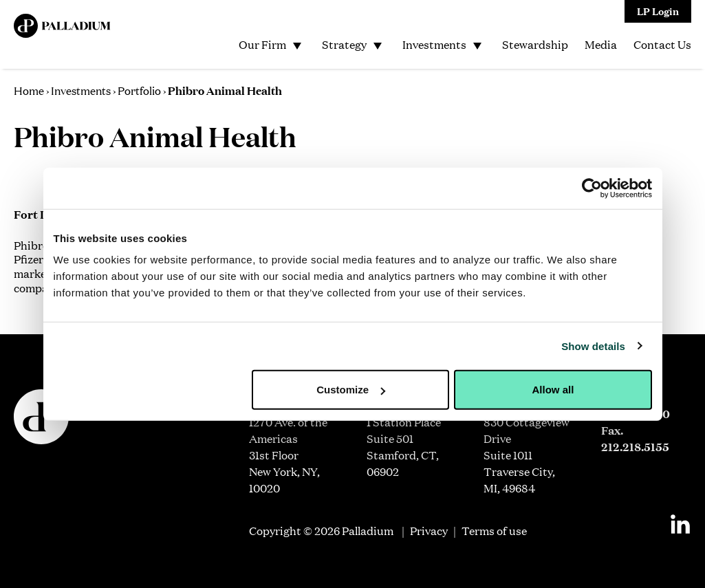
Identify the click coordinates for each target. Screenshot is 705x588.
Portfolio (139, 90)
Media (601, 44)
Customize (351, 390)
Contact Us (662, 44)
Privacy (429, 531)
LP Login (658, 11)
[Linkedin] (680, 524)
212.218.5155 (635, 447)
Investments (434, 44)
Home (29, 90)
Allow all (553, 390)
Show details (593, 346)
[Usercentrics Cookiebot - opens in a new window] (592, 188)
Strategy (344, 44)
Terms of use (494, 531)
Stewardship (535, 44)
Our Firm (262, 44)
